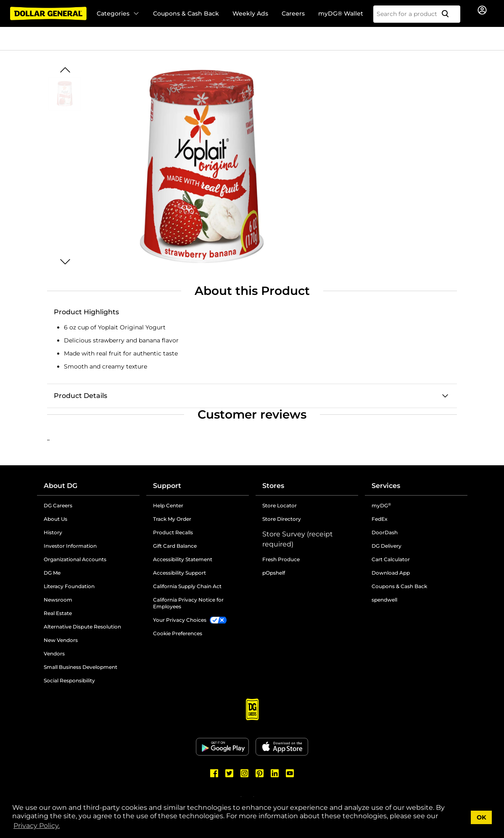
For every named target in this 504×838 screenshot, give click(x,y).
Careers (293, 13)
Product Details (80, 396)
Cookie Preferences (178, 633)
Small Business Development (80, 667)
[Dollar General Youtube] (290, 773)
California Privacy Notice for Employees (188, 603)
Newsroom (58, 600)
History (53, 532)
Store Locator (280, 505)
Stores (273, 486)
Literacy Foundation (69, 586)
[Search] (449, 14)
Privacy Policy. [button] (37, 826)
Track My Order (172, 519)
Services (386, 486)
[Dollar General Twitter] (230, 773)
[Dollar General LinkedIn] (275, 773)
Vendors (54, 654)
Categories (118, 13)
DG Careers (58, 505)
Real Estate (58, 613)
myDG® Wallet (341, 13)
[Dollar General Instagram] (245, 773)
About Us (55, 519)
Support (167, 486)
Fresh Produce (281, 559)
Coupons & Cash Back (186, 13)
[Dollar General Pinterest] (260, 773)
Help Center (168, 505)
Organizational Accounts (75, 559)
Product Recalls (173, 532)
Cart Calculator (391, 559)
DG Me (52, 573)
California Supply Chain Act (187, 586)
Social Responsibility (69, 680)
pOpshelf (274, 573)
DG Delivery (387, 546)
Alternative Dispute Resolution (82, 627)
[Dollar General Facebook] (214, 773)
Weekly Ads (250, 13)
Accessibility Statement (183, 559)
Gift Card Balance (175, 546)
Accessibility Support (179, 573)
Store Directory (282, 519)
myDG (381, 505)
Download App (391, 573)
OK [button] (482, 817)
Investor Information (70, 546)
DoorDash (385, 532)
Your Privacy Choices (180, 620)
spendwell (384, 600)
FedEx (380, 519)
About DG (61, 486)
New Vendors (61, 640)
